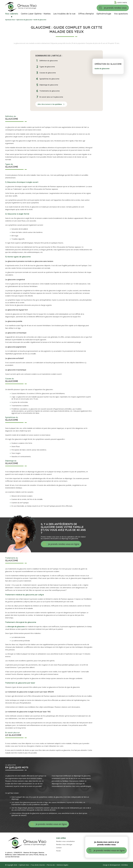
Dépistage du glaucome (49, 85)
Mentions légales (63, 865)
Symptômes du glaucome (49, 79)
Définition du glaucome (49, 61)
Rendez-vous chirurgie (64, 844)
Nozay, (42, 855)
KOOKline (125, 865)
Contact (59, 848)
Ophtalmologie (104, 14)
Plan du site (51, 865)
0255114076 (121, 2)
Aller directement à (50, 104)
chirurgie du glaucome (16, 626)
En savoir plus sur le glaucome (51, 97)
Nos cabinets (12, 14)
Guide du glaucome (102, 68)
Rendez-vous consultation (65, 841)
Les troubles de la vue (64, 14)
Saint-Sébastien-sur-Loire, (23, 855)
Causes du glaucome (48, 73)
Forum (58, 851)
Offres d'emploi (86, 14)
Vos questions (121, 14)
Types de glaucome (47, 67)
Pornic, (36, 855)
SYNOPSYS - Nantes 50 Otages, (26, 852)
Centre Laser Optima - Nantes (36, 14)
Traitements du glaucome (50, 91)
